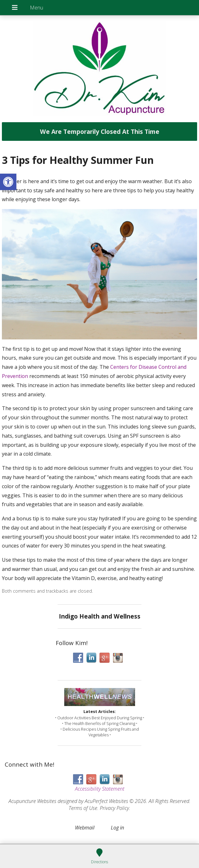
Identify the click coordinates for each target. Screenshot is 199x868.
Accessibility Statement (100, 789)
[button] (8, 182)
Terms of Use (83, 808)
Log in (117, 828)
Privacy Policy (114, 808)
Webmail (85, 828)
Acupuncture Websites (32, 801)
